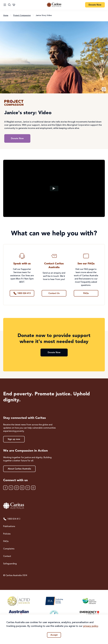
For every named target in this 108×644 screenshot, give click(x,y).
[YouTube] (28, 488)
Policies (7, 534)
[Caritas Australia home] (54, 506)
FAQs (6, 541)
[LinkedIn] (22, 488)
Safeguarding (10, 564)
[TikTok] (33, 488)
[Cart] (14, 5)
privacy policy (91, 626)
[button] (104, 89)
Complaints (9, 549)
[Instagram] (17, 488)
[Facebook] (5, 488)
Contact (7, 556)
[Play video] (54, 188)
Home (6, 15)
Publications (9, 526)
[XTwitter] (11, 488)
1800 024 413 (12, 519)
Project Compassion (22, 15)
